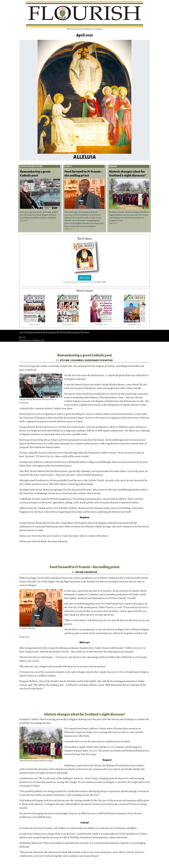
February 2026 (68, 325)
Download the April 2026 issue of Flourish (80, 282)
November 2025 (135, 325)
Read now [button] (85, 278)
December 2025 (101, 325)
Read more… (24, 221)
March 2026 (34, 325)
